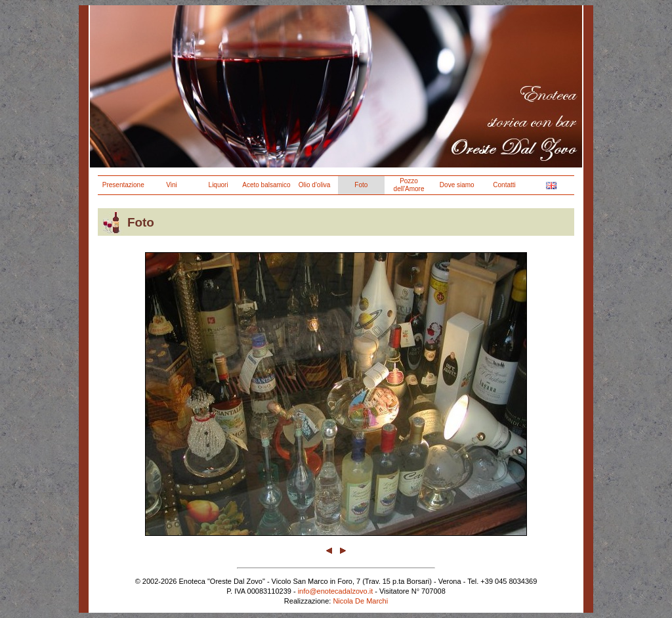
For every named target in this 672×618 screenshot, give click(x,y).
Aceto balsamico (266, 185)
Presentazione (123, 185)
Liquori (219, 185)
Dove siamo (457, 185)
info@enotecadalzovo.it (336, 591)
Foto (361, 185)
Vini (172, 185)
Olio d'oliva (315, 185)
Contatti (504, 185)
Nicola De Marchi (360, 601)
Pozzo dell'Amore (409, 185)
